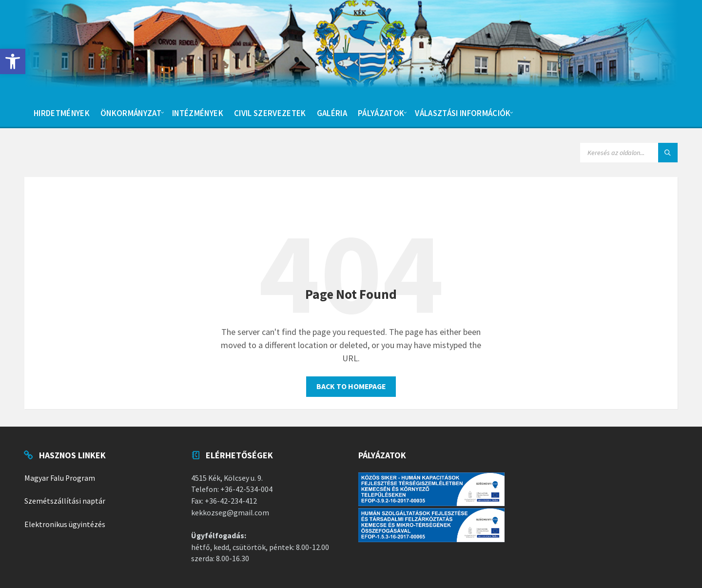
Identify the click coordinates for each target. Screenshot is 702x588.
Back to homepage (351, 386)
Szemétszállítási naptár (65, 501)
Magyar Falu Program (60, 478)
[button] (13, 61)
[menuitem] (62, 112)
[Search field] (629, 153)
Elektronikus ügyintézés (65, 524)
